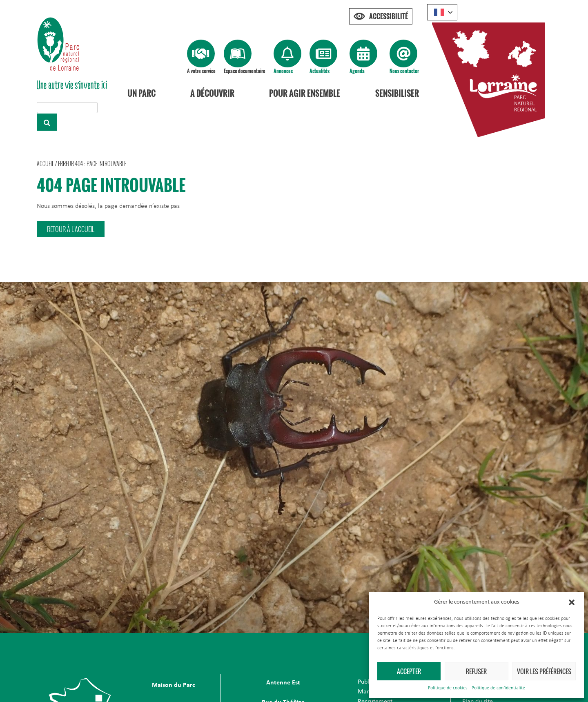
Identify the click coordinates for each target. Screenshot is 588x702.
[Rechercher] (47, 122)
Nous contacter (404, 71)
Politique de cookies (448, 688)
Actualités (320, 71)
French (439, 12)
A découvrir (212, 93)
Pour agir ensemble (305, 93)
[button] (572, 602)
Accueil (45, 164)
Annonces (283, 71)
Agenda (357, 71)
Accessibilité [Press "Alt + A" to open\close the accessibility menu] (389, 16)
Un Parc (141, 93)
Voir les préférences (544, 671)
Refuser (476, 671)
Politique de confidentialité (498, 688)
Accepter (409, 671)
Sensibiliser (397, 93)
